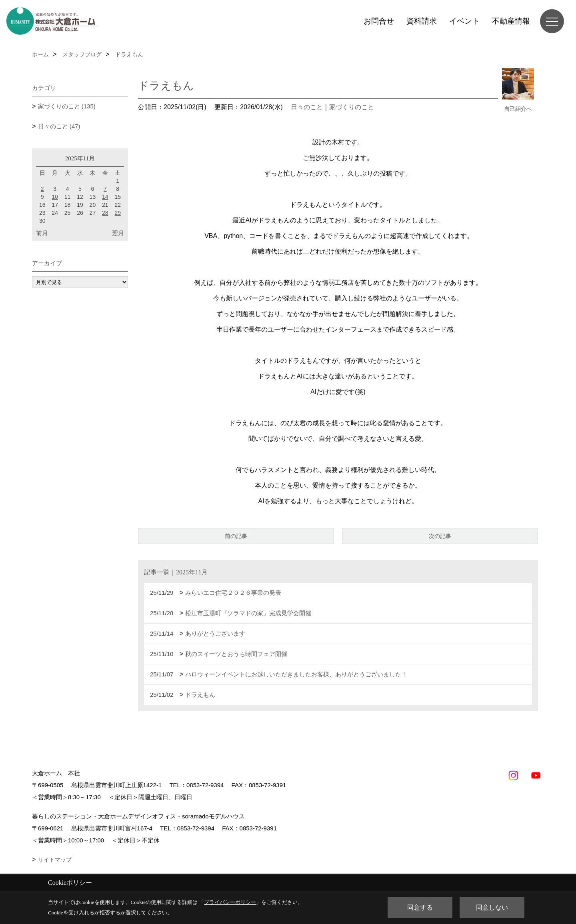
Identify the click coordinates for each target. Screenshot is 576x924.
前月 (42, 233)
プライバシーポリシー (230, 902)
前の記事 (236, 536)
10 (55, 197)
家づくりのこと (352, 107)
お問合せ (379, 21)
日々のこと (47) (59, 126)
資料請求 (422, 21)
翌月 (118, 233)
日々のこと (307, 107)
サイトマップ (55, 860)
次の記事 (440, 536)
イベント (464, 21)
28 (105, 213)
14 (105, 197)
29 (118, 213)
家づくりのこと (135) (67, 106)
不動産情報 (511, 21)
